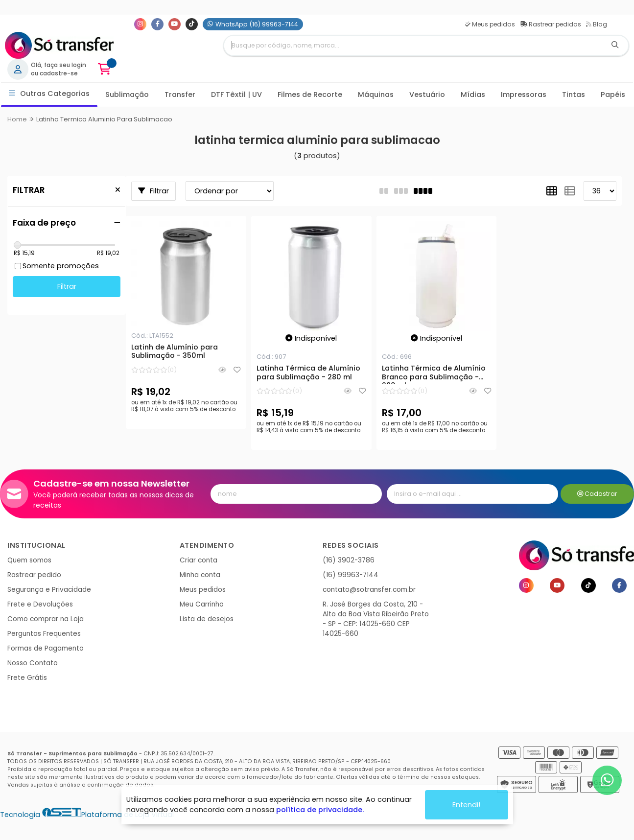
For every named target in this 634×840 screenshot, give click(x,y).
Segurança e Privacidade (49, 590)
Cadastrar (598, 494)
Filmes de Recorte (310, 94)
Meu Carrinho (202, 604)
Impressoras (524, 94)
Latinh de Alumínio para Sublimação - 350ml (175, 352)
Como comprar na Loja (46, 619)
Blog (597, 24)
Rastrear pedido (34, 575)
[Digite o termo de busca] (413, 46)
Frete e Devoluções (40, 604)
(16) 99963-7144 (351, 575)
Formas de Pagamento (46, 648)
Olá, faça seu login (59, 65)
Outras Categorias (49, 94)
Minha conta (200, 575)
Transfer (180, 94)
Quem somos (29, 560)
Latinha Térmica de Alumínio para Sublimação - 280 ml (308, 373)
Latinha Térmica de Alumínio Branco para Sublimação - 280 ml (434, 374)
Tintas (574, 94)
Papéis (613, 94)
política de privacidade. (320, 810)
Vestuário (427, 94)
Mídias (473, 94)
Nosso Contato (33, 663)
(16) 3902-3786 (349, 560)
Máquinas (376, 94)
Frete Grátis (27, 678)
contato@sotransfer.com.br (369, 590)
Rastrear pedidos (551, 24)
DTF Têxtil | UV (236, 94)
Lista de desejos (207, 619)
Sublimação (127, 94)
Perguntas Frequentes (44, 634)
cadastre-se (59, 73)
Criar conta (199, 560)
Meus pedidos (490, 24)
